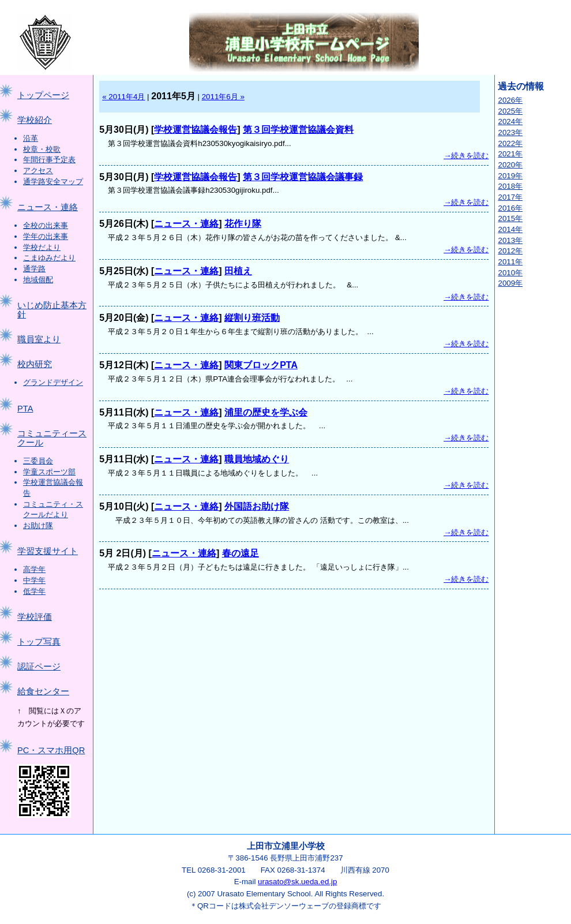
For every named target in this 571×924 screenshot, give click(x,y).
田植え (238, 271)
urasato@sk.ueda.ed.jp (297, 882)
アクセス (38, 171)
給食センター (43, 691)
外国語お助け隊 (257, 506)
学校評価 (35, 617)
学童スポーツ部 (49, 472)
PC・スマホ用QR (51, 750)
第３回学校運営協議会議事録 (303, 177)
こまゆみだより (49, 258)
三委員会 (38, 461)
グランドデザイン (53, 382)
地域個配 (38, 280)
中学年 (34, 580)
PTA (25, 409)
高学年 (34, 569)
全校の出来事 (46, 225)
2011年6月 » (223, 97)
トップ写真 (39, 642)
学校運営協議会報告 (196, 130)
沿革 (31, 138)
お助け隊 (38, 525)
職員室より (39, 339)
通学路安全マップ (53, 182)
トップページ (43, 95)
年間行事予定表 (49, 160)
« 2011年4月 (123, 97)
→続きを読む (466, 156)
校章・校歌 (42, 149)
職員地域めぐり (257, 459)
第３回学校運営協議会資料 (298, 130)
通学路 (34, 269)
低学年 (34, 591)
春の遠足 (241, 553)
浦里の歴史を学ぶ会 (266, 412)
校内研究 (35, 364)
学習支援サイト (48, 551)
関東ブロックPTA (261, 365)
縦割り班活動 (252, 318)
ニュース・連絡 (48, 207)
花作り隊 (243, 224)
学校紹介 (35, 120)
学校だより (42, 247)
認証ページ (39, 667)
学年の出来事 (46, 236)
